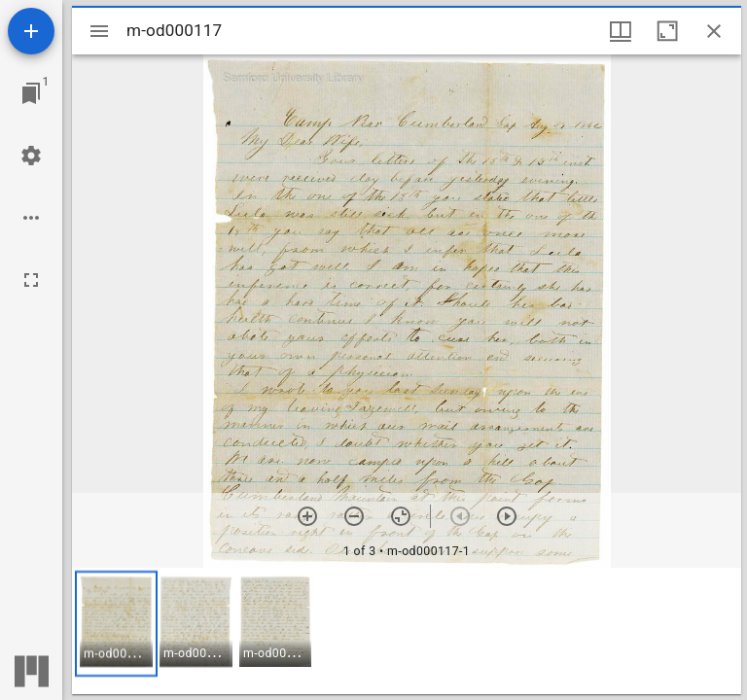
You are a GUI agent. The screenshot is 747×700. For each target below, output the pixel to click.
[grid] (407, 631)
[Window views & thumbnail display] (621, 31)
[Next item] (507, 516)
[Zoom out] (354, 516)
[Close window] (714, 31)
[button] (116, 624)
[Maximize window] (667, 31)
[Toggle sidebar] (99, 31)
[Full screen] (31, 280)
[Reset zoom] (401, 516)
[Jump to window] (31, 93)
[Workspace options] (31, 218)
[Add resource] (31, 31)
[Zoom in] (307, 516)
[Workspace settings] (31, 156)
